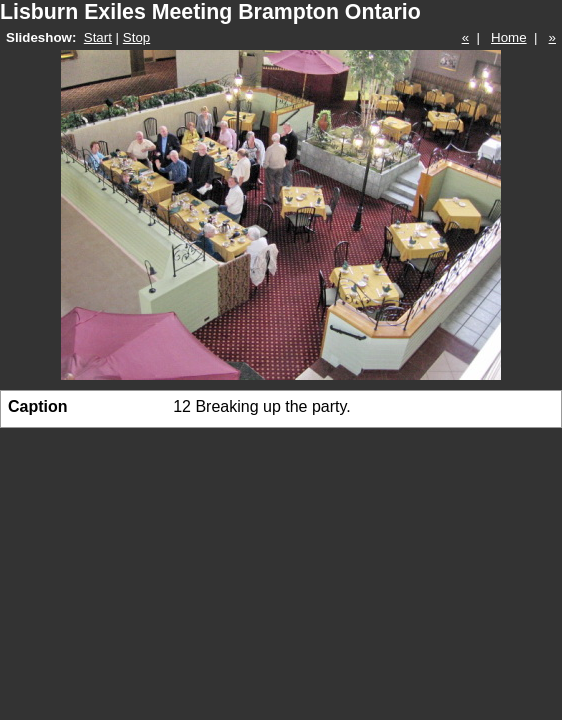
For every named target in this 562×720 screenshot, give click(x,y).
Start (98, 37)
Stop (136, 37)
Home (509, 37)
